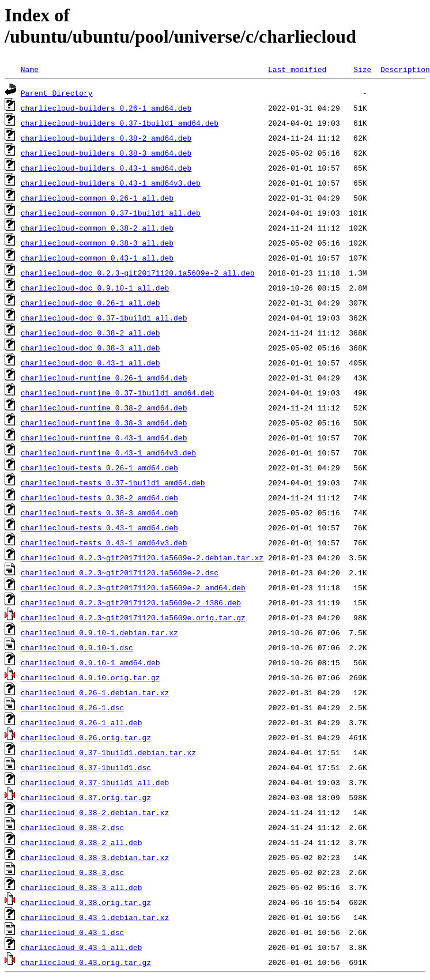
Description (405, 69)
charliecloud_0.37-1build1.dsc (86, 767)
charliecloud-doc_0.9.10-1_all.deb (95, 288)
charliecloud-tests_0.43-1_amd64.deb (99, 527)
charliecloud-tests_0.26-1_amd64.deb (99, 468)
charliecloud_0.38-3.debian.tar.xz (95, 857)
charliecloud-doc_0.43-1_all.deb (90, 363)
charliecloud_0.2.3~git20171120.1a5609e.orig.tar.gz (133, 617)
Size (362, 69)
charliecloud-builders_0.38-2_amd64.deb (106, 138)
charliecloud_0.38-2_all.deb (82, 842)
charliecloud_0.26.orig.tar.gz (86, 737)
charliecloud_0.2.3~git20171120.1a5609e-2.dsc (120, 572)
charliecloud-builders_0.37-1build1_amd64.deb (120, 123)
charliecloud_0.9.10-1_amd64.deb (90, 662)
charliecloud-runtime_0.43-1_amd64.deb (104, 438)
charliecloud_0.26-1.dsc (72, 707)
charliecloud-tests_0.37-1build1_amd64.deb (113, 483)
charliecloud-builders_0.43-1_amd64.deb (106, 168)
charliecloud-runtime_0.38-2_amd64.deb (104, 408)
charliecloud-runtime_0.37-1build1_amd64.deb (117, 393)
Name (30, 69)
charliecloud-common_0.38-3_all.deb (97, 243)
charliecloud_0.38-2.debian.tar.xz (95, 812)
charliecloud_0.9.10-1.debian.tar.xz (99, 632)
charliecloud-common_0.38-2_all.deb (97, 228)
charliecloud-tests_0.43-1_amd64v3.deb (104, 542)
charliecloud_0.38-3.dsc (72, 872)
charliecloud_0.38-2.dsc (72, 827)
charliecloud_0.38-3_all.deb (82, 887)
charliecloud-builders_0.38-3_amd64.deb (106, 153)
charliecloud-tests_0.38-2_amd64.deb (99, 497)
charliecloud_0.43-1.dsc (72, 932)
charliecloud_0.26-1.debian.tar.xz (95, 692)
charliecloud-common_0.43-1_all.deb (97, 258)
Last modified (297, 69)
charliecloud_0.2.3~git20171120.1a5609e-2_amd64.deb (133, 587)
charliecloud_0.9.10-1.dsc (77, 647)
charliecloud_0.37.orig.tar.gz (86, 797)
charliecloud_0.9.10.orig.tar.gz (90, 677)
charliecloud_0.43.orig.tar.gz (86, 962)
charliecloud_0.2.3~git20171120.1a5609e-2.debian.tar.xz (142, 557)
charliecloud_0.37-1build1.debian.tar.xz (108, 752)
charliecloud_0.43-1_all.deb (82, 947)
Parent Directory (57, 93)
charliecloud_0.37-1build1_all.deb (95, 782)
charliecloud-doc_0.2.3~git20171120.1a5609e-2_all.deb (138, 273)
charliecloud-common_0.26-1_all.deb (97, 198)
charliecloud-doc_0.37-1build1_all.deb (104, 318)
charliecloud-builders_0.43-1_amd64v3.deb (111, 183)
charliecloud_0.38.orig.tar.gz (86, 902)
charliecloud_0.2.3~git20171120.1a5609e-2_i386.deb (131, 602)
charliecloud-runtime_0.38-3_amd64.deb (104, 423)
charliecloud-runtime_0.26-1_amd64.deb (104, 378)
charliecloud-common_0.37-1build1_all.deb (111, 213)
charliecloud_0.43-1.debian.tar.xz (95, 917)
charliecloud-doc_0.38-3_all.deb (90, 348)
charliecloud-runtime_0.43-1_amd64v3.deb (108, 453)
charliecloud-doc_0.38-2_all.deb (90, 333)
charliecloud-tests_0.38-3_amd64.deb (99, 512)
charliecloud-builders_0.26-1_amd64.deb (106, 108)
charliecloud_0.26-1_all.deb (82, 722)
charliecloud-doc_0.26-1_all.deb (90, 303)
